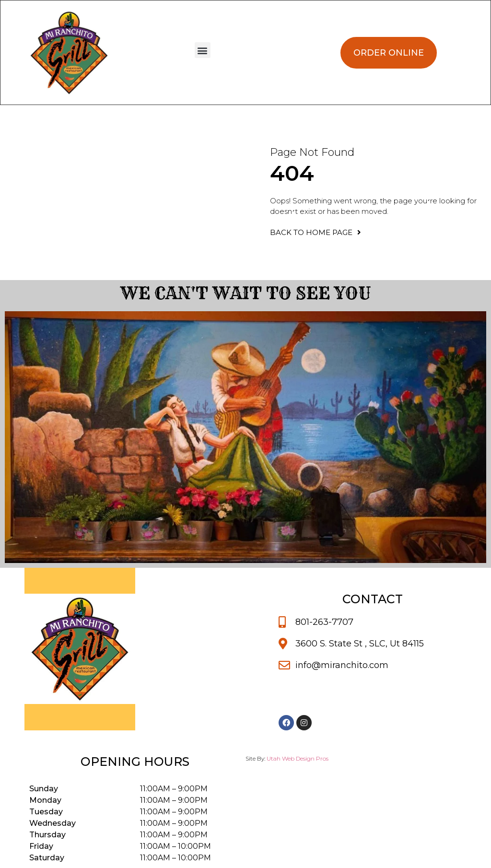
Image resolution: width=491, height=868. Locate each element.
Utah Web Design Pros (298, 758)
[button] (203, 50)
